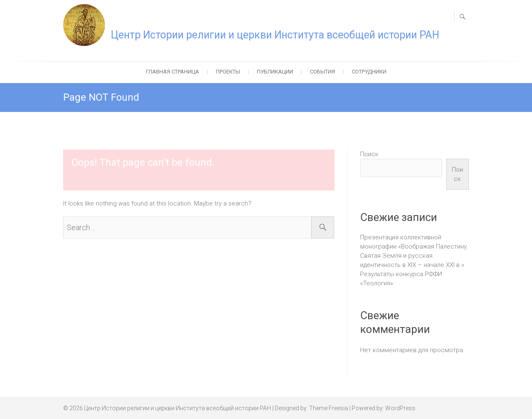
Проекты (228, 72)
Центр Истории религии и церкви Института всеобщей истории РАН (275, 35)
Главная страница (173, 72)
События (322, 72)
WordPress (400, 408)
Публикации (275, 72)
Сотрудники (369, 72)
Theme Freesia (329, 408)
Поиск (369, 154)
